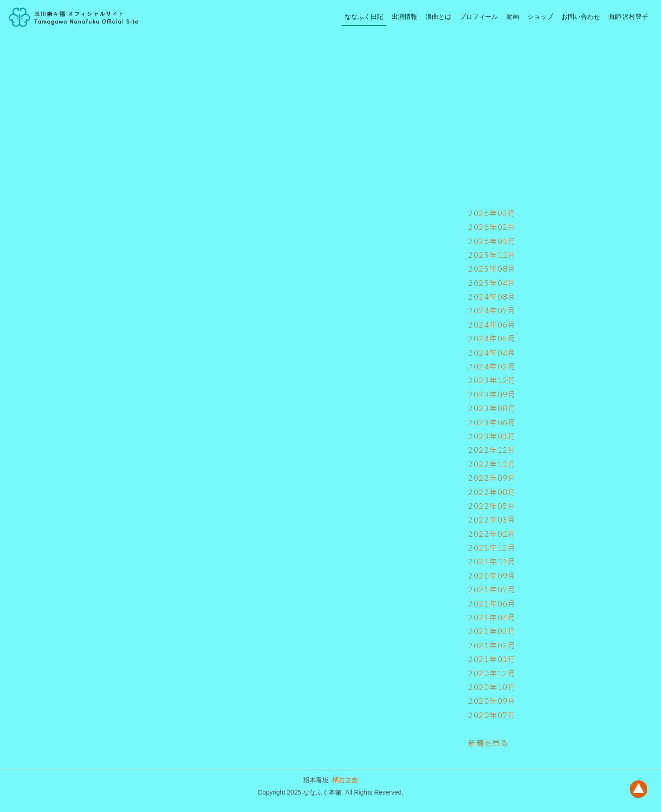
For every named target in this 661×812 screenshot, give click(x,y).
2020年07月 (492, 716)
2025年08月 (492, 269)
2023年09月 (492, 395)
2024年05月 (492, 339)
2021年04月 (492, 618)
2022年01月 (492, 534)
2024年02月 (492, 367)
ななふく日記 (364, 17)
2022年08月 (492, 493)
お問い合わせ (581, 17)
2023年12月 (492, 381)
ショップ (540, 17)
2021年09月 (492, 576)
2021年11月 (492, 562)
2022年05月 (492, 506)
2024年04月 (492, 353)
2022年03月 (492, 520)
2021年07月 (492, 590)
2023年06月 (492, 423)
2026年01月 (492, 242)
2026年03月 (492, 214)
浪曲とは (438, 17)
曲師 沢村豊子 (628, 17)
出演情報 (404, 17)
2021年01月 (492, 660)
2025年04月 (492, 284)
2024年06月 (492, 325)
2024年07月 (492, 311)
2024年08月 (492, 297)
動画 (513, 17)
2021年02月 (492, 646)
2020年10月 (492, 688)
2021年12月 (492, 548)
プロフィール (479, 17)
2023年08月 (492, 409)
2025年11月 (492, 256)
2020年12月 (492, 674)
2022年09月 (492, 478)
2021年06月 (492, 604)
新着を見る (488, 744)
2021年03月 (492, 632)
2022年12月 (492, 450)
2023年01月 (492, 437)
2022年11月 (492, 465)
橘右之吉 (345, 780)
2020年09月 (492, 701)
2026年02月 (492, 228)
